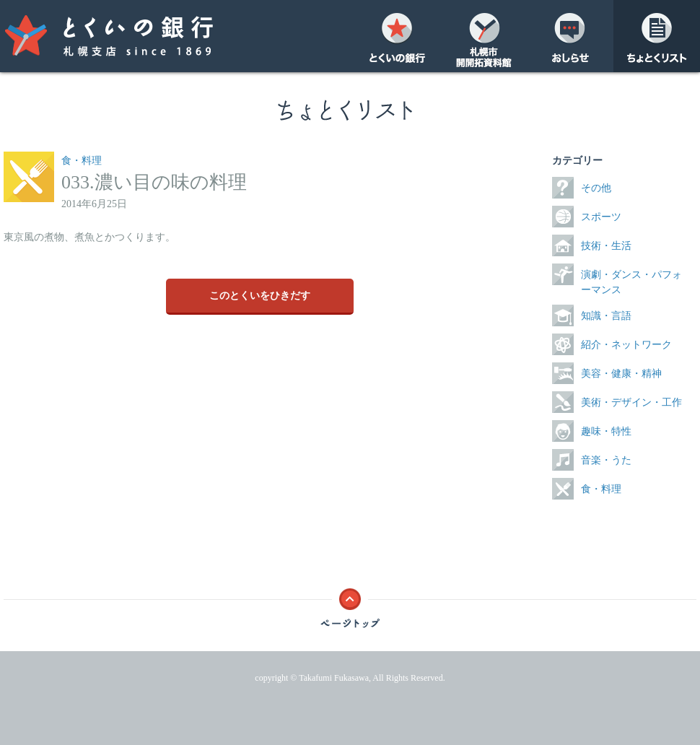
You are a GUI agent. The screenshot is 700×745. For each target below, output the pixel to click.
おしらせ (570, 36)
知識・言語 (606, 316)
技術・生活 (606, 246)
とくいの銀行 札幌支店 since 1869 (137, 36)
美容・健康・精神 (621, 374)
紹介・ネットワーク (626, 345)
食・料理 (82, 161)
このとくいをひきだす (260, 296)
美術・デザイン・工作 (631, 402)
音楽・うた (606, 460)
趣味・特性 (606, 431)
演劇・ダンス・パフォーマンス (631, 282)
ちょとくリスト (657, 36)
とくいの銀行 (397, 36)
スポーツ (601, 217)
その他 (596, 188)
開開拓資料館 (484, 36)
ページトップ (350, 604)
